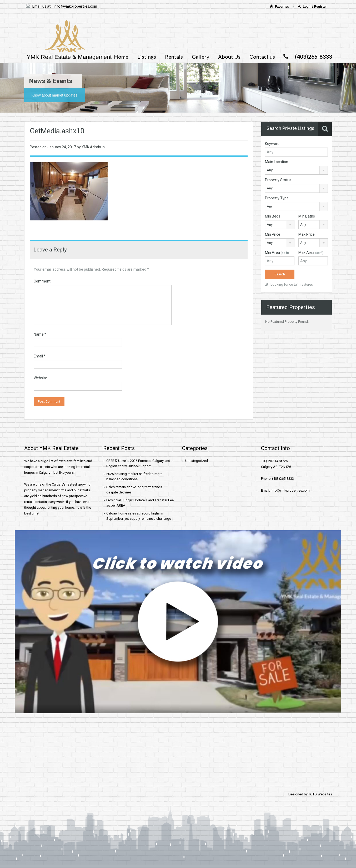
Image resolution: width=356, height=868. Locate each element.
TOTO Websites (320, 794)
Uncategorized (197, 461)
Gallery (200, 57)
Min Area (277, 253)
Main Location (277, 162)
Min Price (273, 234)
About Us (229, 57)
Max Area (311, 253)
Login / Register (312, 6)
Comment (42, 281)
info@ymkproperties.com (75, 6)
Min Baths (307, 216)
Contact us (262, 57)
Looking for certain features (289, 284)
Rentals (174, 57)
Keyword (272, 144)
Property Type (277, 198)
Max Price (307, 234)
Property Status (278, 180)
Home (121, 57)
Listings (147, 57)
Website (40, 378)
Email (40, 356)
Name (40, 334)
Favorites (280, 6)
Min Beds (273, 216)
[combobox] (296, 170)
